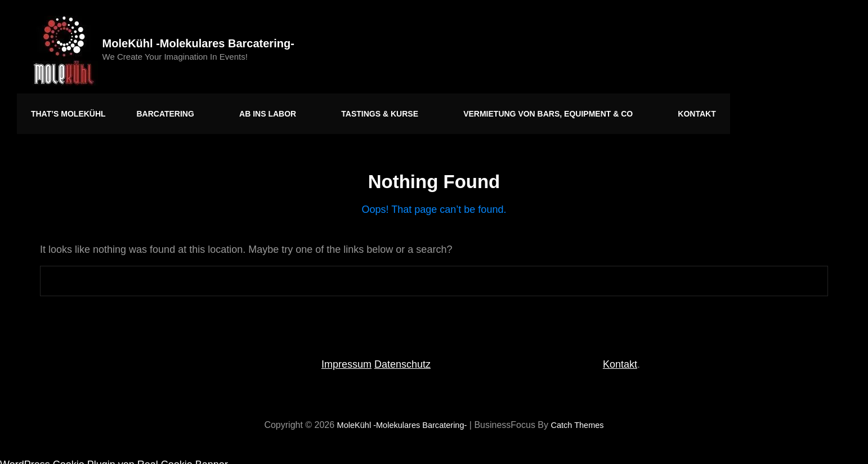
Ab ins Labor (254, 109)
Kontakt (645, 109)
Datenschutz (402, 355)
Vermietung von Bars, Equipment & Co (513, 109)
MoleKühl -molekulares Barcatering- (202, 43)
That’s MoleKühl (66, 109)
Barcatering (163, 109)
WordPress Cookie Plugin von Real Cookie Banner (114, 456)
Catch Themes (584, 416)
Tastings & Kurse (356, 109)
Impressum (346, 355)
